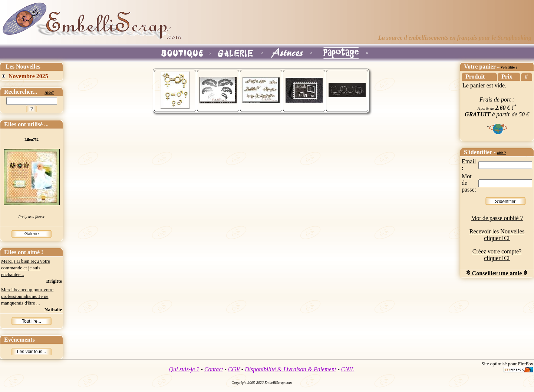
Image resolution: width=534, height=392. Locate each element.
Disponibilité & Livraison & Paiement (290, 369)
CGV (234, 369)
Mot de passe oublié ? (497, 218)
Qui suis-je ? (184, 369)
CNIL (348, 369)
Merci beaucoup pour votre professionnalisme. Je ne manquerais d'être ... (27, 296)
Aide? (49, 92)
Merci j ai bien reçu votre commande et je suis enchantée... (26, 268)
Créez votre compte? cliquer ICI (497, 255)
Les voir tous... (32, 352)
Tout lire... (32, 321)
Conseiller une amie (497, 273)
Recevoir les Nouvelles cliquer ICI (497, 235)
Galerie (32, 234)
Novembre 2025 (28, 76)
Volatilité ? (509, 67)
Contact (214, 369)
